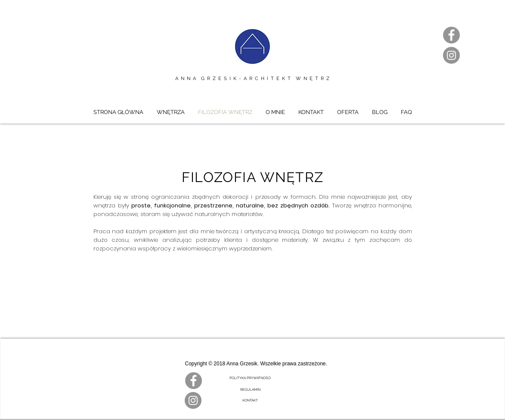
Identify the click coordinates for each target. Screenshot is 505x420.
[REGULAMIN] (250, 390)
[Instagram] (451, 55)
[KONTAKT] (250, 401)
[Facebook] (451, 35)
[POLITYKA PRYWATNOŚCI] (250, 378)
